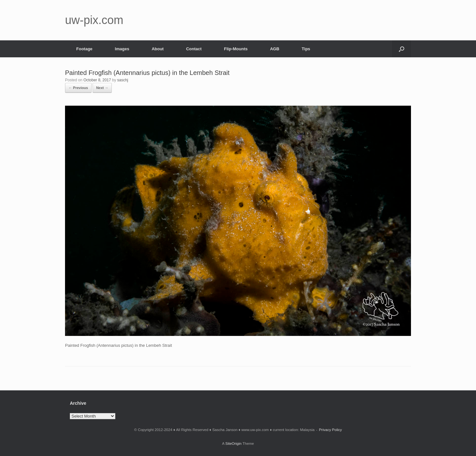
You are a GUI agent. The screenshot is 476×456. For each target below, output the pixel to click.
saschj (123, 80)
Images (122, 49)
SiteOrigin (233, 444)
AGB (275, 49)
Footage (84, 49)
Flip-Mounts (236, 49)
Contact (194, 49)
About (158, 49)
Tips (306, 49)
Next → (102, 88)
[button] (402, 49)
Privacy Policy (331, 430)
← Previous (78, 88)
